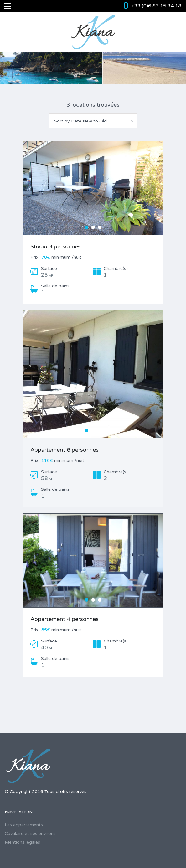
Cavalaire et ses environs (30, 833)
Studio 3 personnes (56, 246)
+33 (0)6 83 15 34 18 (156, 6)
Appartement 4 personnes (65, 619)
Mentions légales (22, 842)
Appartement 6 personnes (65, 450)
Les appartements (24, 825)
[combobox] (93, 121)
